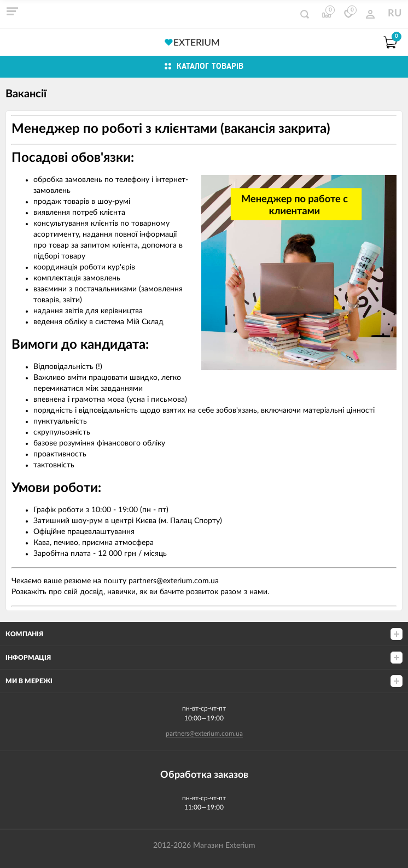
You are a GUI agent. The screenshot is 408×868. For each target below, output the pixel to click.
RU (395, 14)
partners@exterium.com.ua (204, 734)
